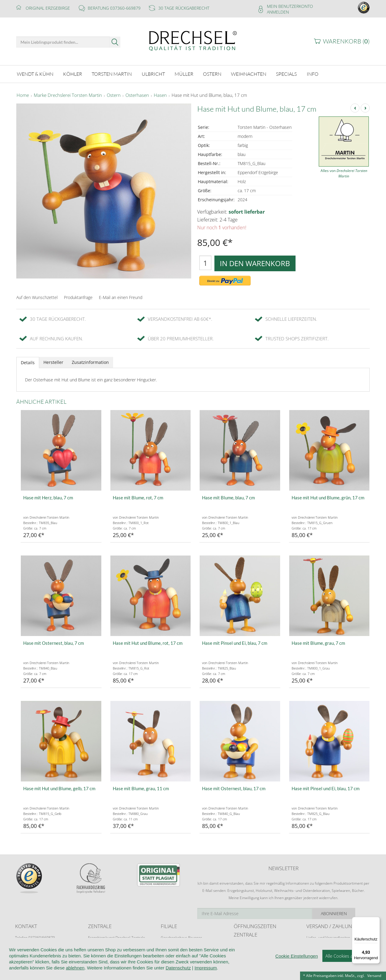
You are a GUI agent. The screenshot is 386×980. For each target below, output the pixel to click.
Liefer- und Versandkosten (328, 937)
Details (28, 362)
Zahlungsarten (318, 948)
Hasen (160, 95)
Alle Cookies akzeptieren (350, 969)
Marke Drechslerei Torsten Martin (68, 95)
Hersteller (53, 361)
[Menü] (376, 921)
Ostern (114, 95)
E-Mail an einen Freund (121, 296)
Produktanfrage (78, 296)
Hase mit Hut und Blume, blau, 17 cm (209, 95)
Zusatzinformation (90, 361)
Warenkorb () (346, 41)
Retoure (313, 942)
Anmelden (278, 12)
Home (23, 95)
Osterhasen (137, 95)
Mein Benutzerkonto (290, 6)
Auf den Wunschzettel (37, 296)
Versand (374, 976)
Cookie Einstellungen (297, 969)
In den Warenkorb (255, 262)
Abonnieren (348, 913)
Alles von (344, 173)
